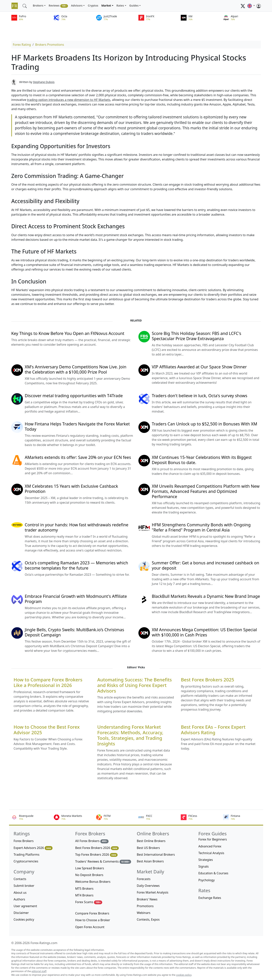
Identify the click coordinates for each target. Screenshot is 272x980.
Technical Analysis (211, 853)
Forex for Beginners (213, 839)
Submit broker (24, 886)
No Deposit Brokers (89, 875)
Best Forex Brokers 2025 (208, 680)
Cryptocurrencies (26, 861)
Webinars (144, 913)
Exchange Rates (210, 898)
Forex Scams (89, 902)
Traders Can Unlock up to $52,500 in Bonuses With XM (205, 424)
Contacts (20, 879)
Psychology (207, 880)
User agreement (25, 906)
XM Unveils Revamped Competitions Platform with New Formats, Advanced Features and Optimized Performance (206, 491)
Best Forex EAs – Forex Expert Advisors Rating (213, 730)
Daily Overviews (148, 886)
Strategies (206, 860)
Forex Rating (22, 45)
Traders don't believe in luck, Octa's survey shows (200, 396)
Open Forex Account (90, 927)
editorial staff (39, 971)
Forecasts (144, 879)
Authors (19, 899)
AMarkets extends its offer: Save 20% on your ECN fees (78, 457)
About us (20, 893)
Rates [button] (120, 5)
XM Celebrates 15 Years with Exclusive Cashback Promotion (72, 489)
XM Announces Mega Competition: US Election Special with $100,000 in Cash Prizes (204, 632)
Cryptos (93, 5)
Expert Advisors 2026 (33, 848)
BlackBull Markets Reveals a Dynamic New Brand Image (206, 596)
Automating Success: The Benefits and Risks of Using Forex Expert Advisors (134, 685)
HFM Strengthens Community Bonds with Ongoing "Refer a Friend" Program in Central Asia (201, 527)
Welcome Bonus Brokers (93, 882)
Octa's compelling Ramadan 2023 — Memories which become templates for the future (77, 565)
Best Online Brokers (151, 841)
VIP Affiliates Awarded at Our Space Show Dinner (199, 367)
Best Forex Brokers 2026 (97, 848)
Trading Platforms (27, 855)
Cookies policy (24, 919)
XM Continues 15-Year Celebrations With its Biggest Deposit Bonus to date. (202, 460)
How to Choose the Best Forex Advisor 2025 (47, 730)
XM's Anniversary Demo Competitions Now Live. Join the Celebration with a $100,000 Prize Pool (76, 369)
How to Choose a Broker (93, 920)
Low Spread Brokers (90, 868)
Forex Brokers (24, 841)
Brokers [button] (38, 5)
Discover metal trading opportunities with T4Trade (74, 396)
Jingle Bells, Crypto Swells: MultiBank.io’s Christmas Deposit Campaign (74, 632)
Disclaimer (21, 913)
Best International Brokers (156, 855)
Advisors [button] (77, 5)
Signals (204, 866)
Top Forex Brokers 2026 (97, 855)
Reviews (58, 6)
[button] (251, 6)
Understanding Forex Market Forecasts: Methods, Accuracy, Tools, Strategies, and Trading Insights (130, 735)
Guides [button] (134, 5)
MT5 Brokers (84, 889)
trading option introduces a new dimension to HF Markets (69, 100)
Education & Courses (213, 873)
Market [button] (106, 5)
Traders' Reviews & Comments (103, 862)
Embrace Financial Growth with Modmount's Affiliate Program (76, 599)
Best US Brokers (148, 848)
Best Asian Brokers (150, 861)
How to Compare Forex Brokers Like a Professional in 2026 (48, 683)
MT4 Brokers (84, 895)
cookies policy (184, 975)
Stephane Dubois (44, 82)
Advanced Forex (210, 846)
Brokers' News (147, 899)
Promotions (145, 906)
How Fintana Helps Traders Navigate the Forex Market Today (77, 426)
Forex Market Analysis (153, 892)
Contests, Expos (148, 919)
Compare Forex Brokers (92, 913)
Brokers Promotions (50, 45)
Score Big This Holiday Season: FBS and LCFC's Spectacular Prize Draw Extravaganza (197, 336)
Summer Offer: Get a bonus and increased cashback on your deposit (206, 565)
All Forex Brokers (92, 841)
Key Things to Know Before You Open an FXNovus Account (68, 333)
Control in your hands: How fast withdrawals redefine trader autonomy (77, 527)
